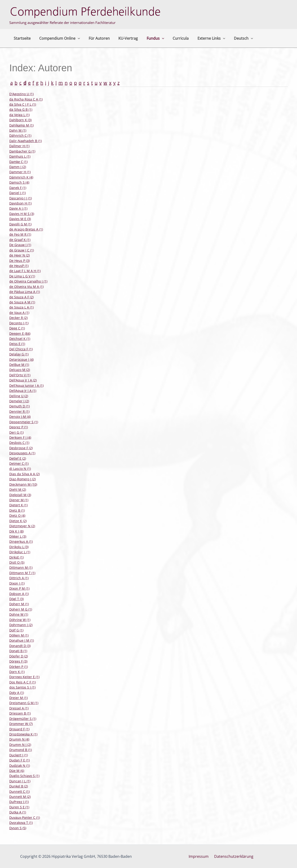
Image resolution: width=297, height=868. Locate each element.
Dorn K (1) (17, 672)
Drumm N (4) (19, 739)
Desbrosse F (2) (21, 448)
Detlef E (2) (18, 458)
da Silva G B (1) (21, 109)
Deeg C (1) (17, 328)
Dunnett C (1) (19, 792)
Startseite (21, 38)
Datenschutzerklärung (233, 856)
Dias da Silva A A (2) (24, 474)
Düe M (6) (17, 771)
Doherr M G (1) (21, 609)
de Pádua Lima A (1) (25, 292)
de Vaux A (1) (19, 313)
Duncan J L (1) (20, 781)
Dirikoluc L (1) (20, 552)
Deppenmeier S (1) (24, 422)
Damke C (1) (18, 162)
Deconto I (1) (19, 323)
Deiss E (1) (17, 344)
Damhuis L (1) (20, 156)
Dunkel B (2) (19, 786)
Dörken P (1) (19, 667)
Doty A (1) (17, 693)
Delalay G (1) (19, 354)
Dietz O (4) (17, 515)
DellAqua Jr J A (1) (23, 391)
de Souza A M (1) (22, 302)
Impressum (200, 856)
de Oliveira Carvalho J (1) (28, 281)
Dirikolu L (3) (19, 547)
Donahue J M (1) (22, 640)
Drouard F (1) (19, 729)
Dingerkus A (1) (21, 541)
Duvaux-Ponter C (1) (25, 818)
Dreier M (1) (18, 698)
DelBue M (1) (19, 365)
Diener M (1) (19, 500)
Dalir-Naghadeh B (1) (26, 141)
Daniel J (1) (18, 193)
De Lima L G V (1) (22, 276)
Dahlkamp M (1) (21, 125)
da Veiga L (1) (19, 115)
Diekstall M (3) (20, 495)
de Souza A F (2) (21, 297)
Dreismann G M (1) (24, 703)
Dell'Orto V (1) (20, 375)
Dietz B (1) (17, 510)
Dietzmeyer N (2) (22, 526)
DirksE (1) (16, 557)
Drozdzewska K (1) (23, 734)
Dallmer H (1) (19, 146)
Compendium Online (58, 38)
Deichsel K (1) (20, 339)
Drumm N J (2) (20, 745)
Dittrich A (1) (19, 578)
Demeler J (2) (19, 401)
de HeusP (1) (19, 266)
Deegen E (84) (20, 333)
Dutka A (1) (18, 812)
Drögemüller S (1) (23, 719)
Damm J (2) (18, 167)
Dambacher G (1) (22, 151)
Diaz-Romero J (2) (23, 479)
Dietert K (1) (18, 505)
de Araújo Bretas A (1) (26, 229)
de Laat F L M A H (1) (25, 271)
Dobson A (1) (19, 594)
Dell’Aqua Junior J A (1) (26, 385)
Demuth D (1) (19, 406)
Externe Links (203, 38)
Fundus (150, 38)
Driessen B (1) (20, 713)
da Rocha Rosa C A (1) (26, 99)
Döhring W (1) (20, 620)
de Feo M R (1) (20, 234)
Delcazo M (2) (20, 370)
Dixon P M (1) (19, 588)
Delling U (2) (19, 396)
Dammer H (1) (20, 172)
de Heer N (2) (19, 255)
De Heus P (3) (19, 261)
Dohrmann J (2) (21, 625)
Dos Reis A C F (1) (23, 682)
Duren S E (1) (19, 807)
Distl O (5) (17, 562)
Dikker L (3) (18, 536)
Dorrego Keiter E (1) (24, 677)
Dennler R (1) (19, 411)
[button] (76, 38)
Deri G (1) (16, 432)
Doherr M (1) (19, 604)
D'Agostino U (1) (21, 94)
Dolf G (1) (16, 630)
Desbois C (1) (19, 443)
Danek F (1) (18, 188)
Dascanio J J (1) (21, 198)
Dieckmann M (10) (23, 484)
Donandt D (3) (20, 646)
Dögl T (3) (16, 599)
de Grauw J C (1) (22, 250)
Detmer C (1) (19, 463)
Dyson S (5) (18, 828)
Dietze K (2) (18, 521)
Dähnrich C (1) (20, 135)
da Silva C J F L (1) (23, 104)
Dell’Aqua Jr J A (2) (23, 380)
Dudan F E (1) (19, 760)
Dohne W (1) (19, 614)
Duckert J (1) (19, 755)
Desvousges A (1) (22, 453)
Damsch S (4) (19, 182)
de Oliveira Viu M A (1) (26, 287)
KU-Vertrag (124, 38)
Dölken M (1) (19, 635)
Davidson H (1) (20, 203)
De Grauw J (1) (20, 245)
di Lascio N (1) (20, 469)
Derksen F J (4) (20, 437)
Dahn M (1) (18, 130)
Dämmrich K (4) (21, 177)
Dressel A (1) (19, 708)
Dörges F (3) (18, 661)
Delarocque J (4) (21, 359)
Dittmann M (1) (21, 567)
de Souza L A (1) (21, 307)
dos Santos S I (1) (22, 687)
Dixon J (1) (17, 583)
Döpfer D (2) (19, 656)
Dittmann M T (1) (22, 573)
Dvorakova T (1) (21, 823)
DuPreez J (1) (19, 802)
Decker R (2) (18, 318)
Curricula (174, 38)
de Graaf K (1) (20, 240)
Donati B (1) (18, 651)
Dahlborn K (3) (20, 120)
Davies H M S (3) (22, 214)
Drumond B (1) (21, 750)
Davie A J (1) (18, 208)
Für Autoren (96, 38)
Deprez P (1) (19, 427)
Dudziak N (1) (20, 766)
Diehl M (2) (18, 489)
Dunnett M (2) (20, 797)
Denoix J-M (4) (20, 417)
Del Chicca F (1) (21, 349)
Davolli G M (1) (20, 224)
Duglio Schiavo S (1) (24, 776)
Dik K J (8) (16, 531)
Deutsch (234, 38)
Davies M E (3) (20, 219)
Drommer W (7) (21, 724)
